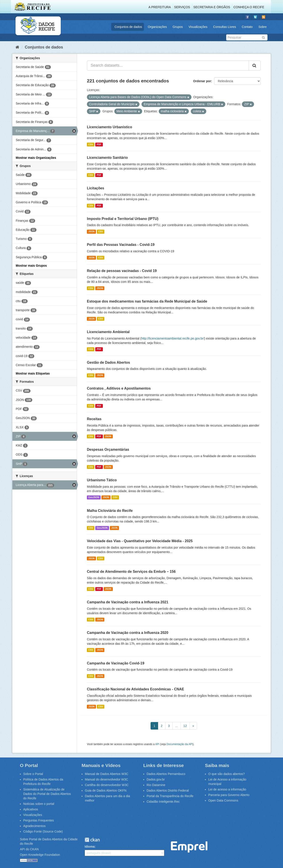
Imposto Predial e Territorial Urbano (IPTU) (123, 219)
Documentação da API (180, 744)
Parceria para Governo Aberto (229, 795)
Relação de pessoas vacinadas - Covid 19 (122, 271)
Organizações (157, 27)
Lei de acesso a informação (227, 789)
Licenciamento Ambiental (108, 332)
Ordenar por (202, 81)
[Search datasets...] (168, 66)
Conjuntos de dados (128, 27)
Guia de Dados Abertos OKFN (106, 790)
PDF (99, 144)
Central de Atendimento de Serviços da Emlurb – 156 (131, 572)
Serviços (182, 7)
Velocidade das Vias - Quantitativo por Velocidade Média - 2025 (140, 541)
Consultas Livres (225, 27)
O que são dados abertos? (227, 774)
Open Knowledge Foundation (40, 855)
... (177, 726)
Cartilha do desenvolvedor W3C (107, 785)
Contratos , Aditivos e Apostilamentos (119, 388)
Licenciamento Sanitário (107, 158)
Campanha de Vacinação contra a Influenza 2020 (128, 633)
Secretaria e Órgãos (212, 7)
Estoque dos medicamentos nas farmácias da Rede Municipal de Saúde (147, 301)
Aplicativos (31, 809)
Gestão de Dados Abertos (108, 362)
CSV (91, 144)
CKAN (92, 840)
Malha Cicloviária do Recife (110, 511)
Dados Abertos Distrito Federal (168, 790)
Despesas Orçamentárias (108, 450)
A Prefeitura (160, 7)
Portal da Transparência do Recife (170, 796)
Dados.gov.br (156, 779)
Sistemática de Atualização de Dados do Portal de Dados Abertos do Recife (47, 794)
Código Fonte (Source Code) (43, 831)
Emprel (189, 847)
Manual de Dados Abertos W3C (107, 774)
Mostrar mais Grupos (31, 266)
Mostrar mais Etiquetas (33, 373)
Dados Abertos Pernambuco (166, 774)
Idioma (90, 847)
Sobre (263, 27)
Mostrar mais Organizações (36, 158)
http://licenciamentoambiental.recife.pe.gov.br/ (173, 338)
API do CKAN (29, 849)
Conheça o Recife (249, 7)
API (157, 744)
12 (185, 726)
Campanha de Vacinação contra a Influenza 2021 (128, 602)
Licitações (96, 188)
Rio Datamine (156, 785)
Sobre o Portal (33, 774)
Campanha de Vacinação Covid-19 (116, 663)
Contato (247, 27)
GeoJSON (94, 497)
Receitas (94, 419)
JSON (91, 231)
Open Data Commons (223, 800)
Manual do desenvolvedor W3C (106, 779)
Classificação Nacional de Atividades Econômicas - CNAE (136, 689)
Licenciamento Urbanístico (110, 127)
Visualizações (198, 27)
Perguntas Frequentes (39, 820)
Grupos (178, 27)
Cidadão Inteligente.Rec (163, 802)
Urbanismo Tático (102, 480)
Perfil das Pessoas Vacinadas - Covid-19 (121, 245)
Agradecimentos (34, 826)
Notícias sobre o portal (39, 804)
